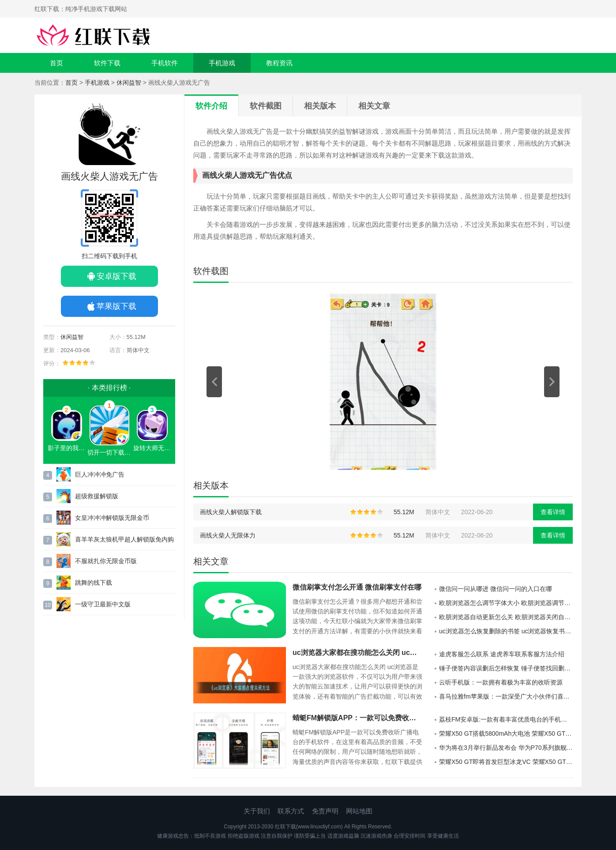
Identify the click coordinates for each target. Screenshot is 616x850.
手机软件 (165, 63)
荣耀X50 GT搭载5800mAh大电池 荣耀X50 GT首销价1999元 (506, 733)
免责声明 (325, 811)
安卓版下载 (116, 276)
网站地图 (359, 811)
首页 (56, 63)
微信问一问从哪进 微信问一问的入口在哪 (496, 589)
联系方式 (291, 811)
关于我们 (257, 811)
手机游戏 (222, 63)
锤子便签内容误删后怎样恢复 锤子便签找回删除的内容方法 (506, 668)
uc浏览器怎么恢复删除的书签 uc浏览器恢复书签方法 (506, 631)
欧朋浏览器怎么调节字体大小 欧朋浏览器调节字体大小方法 (506, 603)
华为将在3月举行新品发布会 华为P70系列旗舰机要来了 (506, 748)
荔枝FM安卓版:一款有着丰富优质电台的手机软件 (506, 719)
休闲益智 (129, 83)
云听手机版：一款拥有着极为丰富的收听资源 (501, 682)
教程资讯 (279, 63)
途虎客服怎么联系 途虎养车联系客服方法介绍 (502, 654)
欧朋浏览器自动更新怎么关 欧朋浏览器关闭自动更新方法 (506, 617)
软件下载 (107, 63)
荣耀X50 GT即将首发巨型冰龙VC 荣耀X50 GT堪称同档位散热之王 (506, 762)
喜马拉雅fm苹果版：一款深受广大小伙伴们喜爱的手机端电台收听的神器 (506, 696)
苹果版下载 (116, 306)
